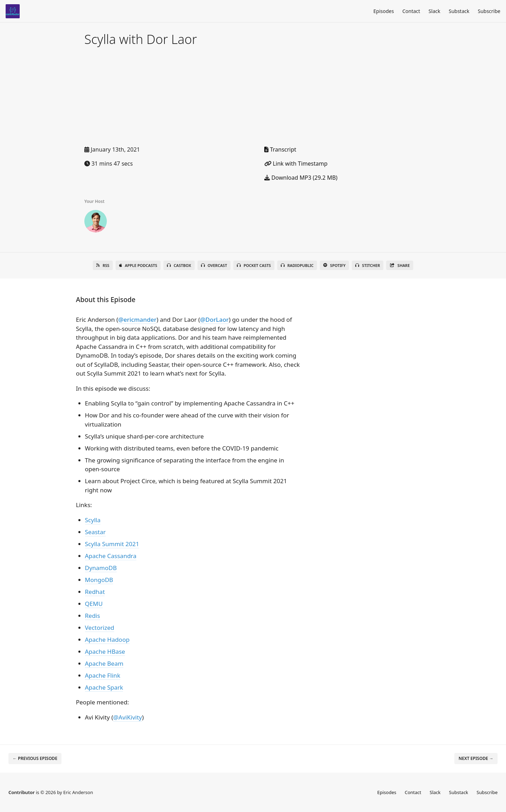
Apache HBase (105, 651)
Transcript (280, 149)
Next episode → (476, 758)
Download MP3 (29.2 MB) (301, 178)
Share (400, 265)
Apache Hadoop (107, 640)
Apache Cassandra (111, 556)
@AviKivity (128, 717)
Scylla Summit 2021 (112, 544)
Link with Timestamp (296, 164)
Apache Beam (104, 663)
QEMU (94, 604)
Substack (459, 11)
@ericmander (137, 319)
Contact (411, 11)
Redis (93, 616)
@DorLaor (214, 319)
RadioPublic (297, 265)
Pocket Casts (254, 265)
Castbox (179, 265)
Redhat (95, 592)
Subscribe (489, 11)
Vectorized (100, 628)
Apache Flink (103, 675)
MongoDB (99, 580)
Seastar (95, 532)
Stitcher (368, 265)
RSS (103, 265)
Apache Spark (104, 687)
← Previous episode (35, 758)
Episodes (384, 11)
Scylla (93, 520)
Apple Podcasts (138, 265)
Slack (434, 11)
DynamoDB (101, 568)
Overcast (214, 265)
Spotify (334, 265)
